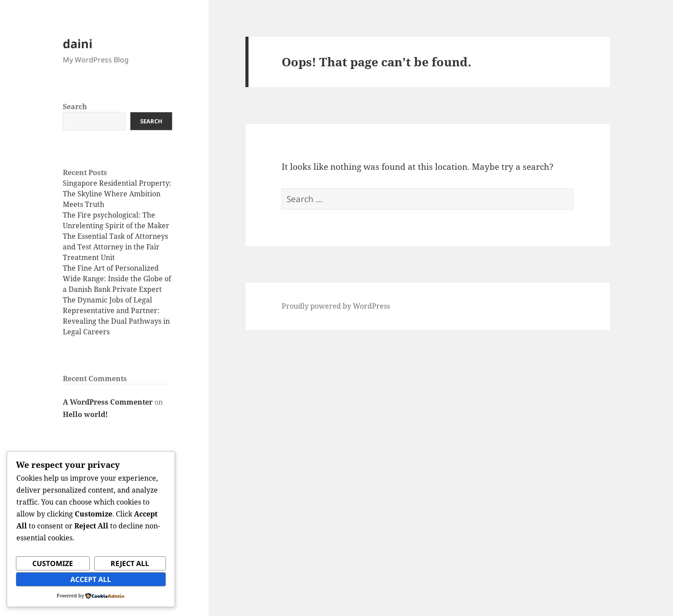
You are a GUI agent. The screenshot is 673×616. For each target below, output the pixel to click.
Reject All (130, 563)
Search (75, 107)
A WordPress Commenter (108, 402)
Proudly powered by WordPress (336, 306)
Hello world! (85, 414)
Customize (53, 563)
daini (78, 44)
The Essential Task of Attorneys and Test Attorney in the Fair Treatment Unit (115, 247)
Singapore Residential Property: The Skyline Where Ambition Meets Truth (117, 194)
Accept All (91, 579)
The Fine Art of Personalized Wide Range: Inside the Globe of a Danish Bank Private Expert (117, 279)
